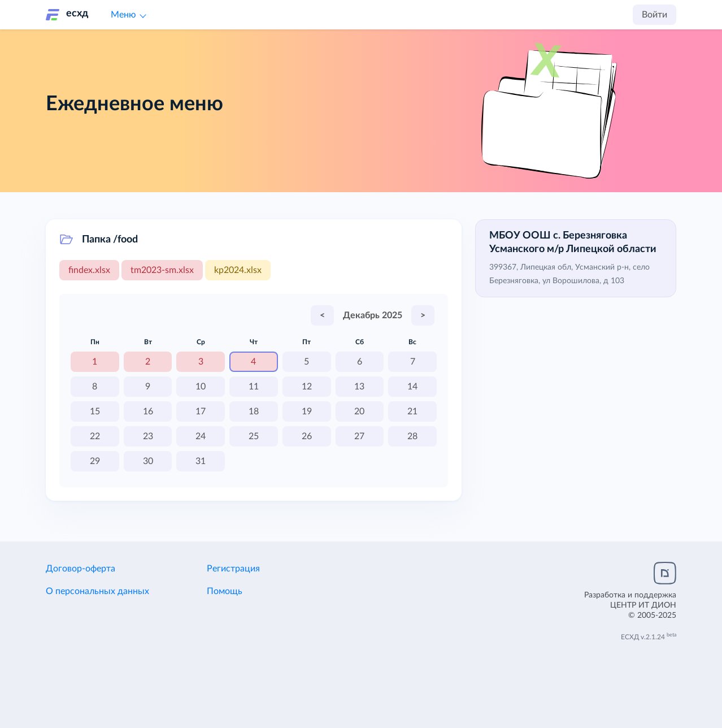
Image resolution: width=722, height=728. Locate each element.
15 (95, 411)
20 (359, 411)
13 (359, 387)
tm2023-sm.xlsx (162, 270)
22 (95, 436)
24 (201, 436)
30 (148, 461)
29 (95, 461)
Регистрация (233, 569)
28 (412, 436)
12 (307, 387)
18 (254, 411)
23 (148, 436)
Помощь (225, 591)
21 (412, 411)
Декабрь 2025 (373, 315)
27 (359, 436)
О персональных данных (97, 591)
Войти (654, 15)
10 (201, 387)
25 (254, 436)
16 (148, 411)
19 (307, 411)
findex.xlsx (89, 270)
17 (201, 411)
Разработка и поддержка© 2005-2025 (630, 605)
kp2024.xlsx (238, 270)
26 (307, 436)
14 (412, 387)
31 (201, 461)
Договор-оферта (81, 569)
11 (254, 387)
